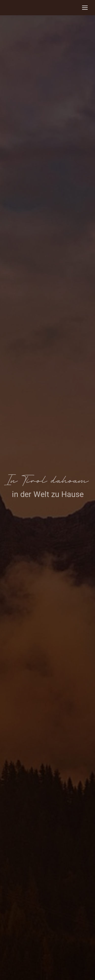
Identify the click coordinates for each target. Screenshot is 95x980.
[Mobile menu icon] (85, 8)
